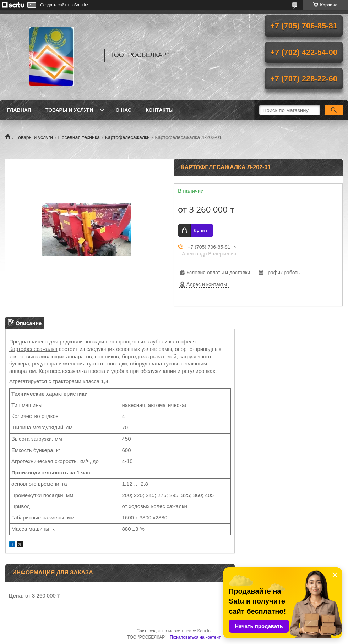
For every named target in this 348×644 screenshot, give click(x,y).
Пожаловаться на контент (195, 637)
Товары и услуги (69, 110)
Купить (202, 230)
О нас (123, 110)
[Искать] (334, 110)
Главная (19, 110)
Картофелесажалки (127, 137)
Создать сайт (53, 5)
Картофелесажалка (33, 349)
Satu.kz (204, 631)
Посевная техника (79, 137)
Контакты (159, 110)
